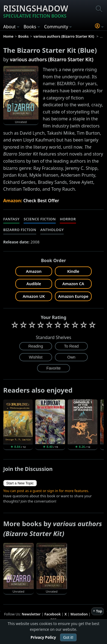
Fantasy (12, 219)
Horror (68, 219)
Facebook (53, 614)
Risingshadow (36, 11)
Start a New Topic (20, 483)
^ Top (98, 611)
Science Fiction (40, 219)
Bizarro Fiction (20, 230)
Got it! (68, 637)
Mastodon (79, 614)
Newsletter (31, 614)
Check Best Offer (41, 201)
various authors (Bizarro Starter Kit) (52, 59)
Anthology (52, 230)
